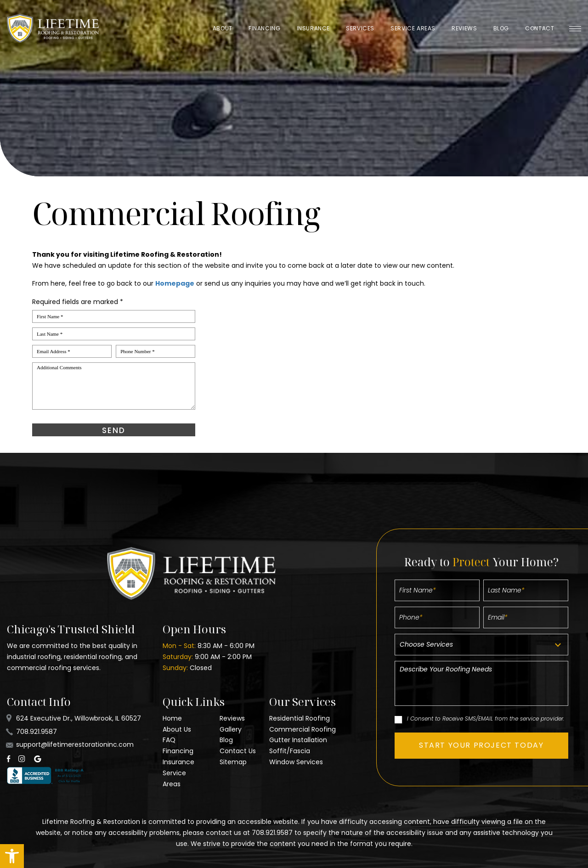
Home (172, 718)
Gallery (231, 729)
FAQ (169, 740)
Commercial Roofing (302, 729)
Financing (264, 28)
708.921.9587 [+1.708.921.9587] (37, 732)
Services (360, 28)
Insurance (313, 28)
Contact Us (238, 751)
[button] (12, 856)
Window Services (296, 762)
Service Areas (413, 28)
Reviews (464, 28)
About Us (177, 729)
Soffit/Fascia (290, 751)
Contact (540, 28)
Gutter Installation (298, 740)
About (223, 28)
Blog (501, 28)
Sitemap (233, 762)
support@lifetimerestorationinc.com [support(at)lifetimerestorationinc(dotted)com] (75, 744)
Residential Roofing (300, 718)
